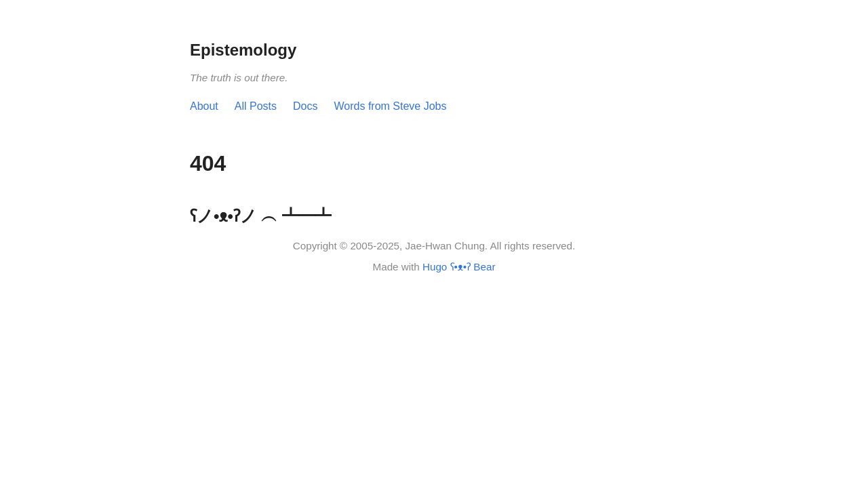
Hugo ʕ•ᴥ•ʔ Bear (459, 267)
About (204, 106)
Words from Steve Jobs (391, 106)
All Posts (256, 106)
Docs (305, 106)
